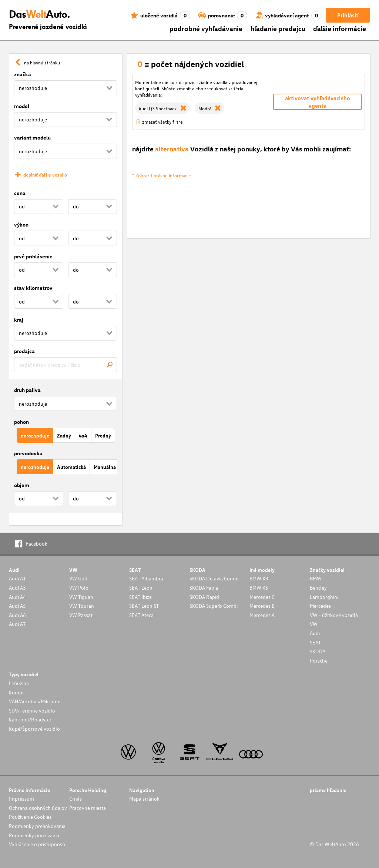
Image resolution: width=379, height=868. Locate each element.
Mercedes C (262, 597)
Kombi (16, 692)
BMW (316, 578)
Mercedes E (262, 606)
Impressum (21, 799)
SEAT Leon (141, 588)
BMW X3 (259, 578)
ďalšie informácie (340, 28)
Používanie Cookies (30, 817)
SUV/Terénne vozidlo (32, 711)
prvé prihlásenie (33, 256)
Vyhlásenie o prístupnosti (37, 844)
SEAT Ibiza (140, 597)
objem (22, 485)
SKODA (318, 651)
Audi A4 (17, 597)
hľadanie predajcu (278, 28)
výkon (21, 224)
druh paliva (27, 390)
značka (23, 74)
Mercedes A (262, 615)
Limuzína (19, 683)
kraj (19, 320)
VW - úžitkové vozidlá (334, 615)
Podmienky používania (34, 835)
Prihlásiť (348, 15)
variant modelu (32, 138)
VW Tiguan (81, 597)
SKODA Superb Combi (214, 606)
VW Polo (79, 588)
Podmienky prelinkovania (37, 826)
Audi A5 (17, 606)
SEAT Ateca (141, 615)
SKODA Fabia (204, 588)
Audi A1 (17, 578)
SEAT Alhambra (146, 578)
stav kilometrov (33, 288)
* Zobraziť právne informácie (162, 175)
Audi (315, 633)
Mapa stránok (144, 799)
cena (20, 193)
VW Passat (81, 615)
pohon (21, 422)
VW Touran (82, 606)
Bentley (318, 588)
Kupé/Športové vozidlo (34, 729)
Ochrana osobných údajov (38, 808)
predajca (24, 351)
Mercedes (320, 606)
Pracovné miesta (88, 808)
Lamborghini (324, 597)
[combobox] (66, 365)
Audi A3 (17, 588)
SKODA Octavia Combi (214, 578)
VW (314, 624)
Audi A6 (17, 615)
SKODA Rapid (204, 597)
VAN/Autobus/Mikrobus (35, 701)
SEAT (315, 642)
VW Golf (78, 578)
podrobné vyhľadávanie (206, 28)
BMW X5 (259, 588)
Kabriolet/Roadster (30, 719)
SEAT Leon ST (144, 606)
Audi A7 (17, 624)
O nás (76, 799)
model (22, 106)
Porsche (319, 661)
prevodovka (28, 453)
